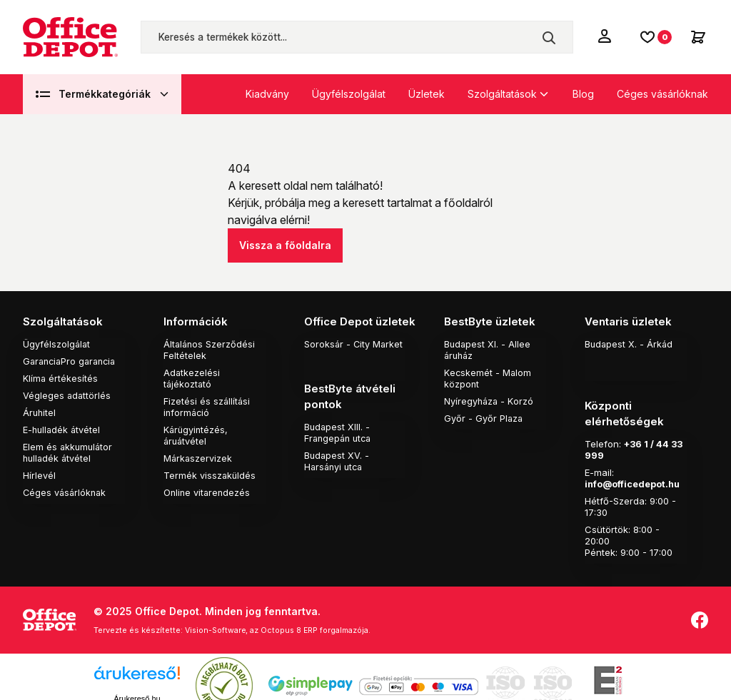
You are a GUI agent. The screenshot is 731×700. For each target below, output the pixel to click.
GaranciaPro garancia (72, 360)
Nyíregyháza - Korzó (489, 400)
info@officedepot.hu (634, 467)
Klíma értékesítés (61, 377)
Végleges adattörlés (67, 395)
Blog (583, 94)
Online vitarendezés (208, 492)
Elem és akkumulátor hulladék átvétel (69, 452)
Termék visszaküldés (210, 475)
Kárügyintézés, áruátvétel (197, 435)
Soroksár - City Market (354, 343)
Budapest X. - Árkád (630, 343)
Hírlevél (39, 475)
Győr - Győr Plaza (484, 417)
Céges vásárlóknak (662, 94)
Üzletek (427, 94)
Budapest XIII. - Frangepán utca (340, 430)
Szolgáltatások (502, 94)
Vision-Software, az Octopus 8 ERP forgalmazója (281, 613)
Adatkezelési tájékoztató (192, 377)
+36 (634, 427)
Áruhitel (40, 412)
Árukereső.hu (137, 681)
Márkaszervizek (198, 457)
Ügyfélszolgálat (349, 94)
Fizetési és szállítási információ (207, 406)
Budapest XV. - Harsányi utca (337, 459)
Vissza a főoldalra (285, 245)
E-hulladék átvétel (63, 429)
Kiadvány (267, 94)
